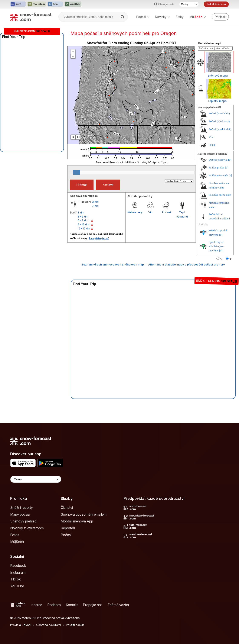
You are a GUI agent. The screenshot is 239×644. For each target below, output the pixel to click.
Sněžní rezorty (22, 508)
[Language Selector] (36, 479)
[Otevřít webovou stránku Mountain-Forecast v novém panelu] (37, 4)
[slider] (77, 172)
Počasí (143, 17)
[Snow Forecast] (31, 17)
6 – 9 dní (83, 220)
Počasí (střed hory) (219, 121)
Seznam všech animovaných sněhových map (113, 264)
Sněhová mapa (218, 75)
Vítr (150, 212)
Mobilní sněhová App (77, 521)
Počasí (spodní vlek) (220, 129)
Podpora (54, 605)
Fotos (15, 535)
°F (230, 259)
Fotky (180, 17)
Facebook (18, 566)
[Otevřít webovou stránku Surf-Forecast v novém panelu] (18, 4)
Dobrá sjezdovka (218, 160)
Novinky (163, 17)
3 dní (95, 202)
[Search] (123, 17)
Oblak (212, 145)
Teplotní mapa (217, 101)
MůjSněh (17, 542)
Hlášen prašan (217, 168)
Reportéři (68, 528)
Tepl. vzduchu (182, 214)
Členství (67, 508)
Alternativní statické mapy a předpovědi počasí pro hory (187, 264)
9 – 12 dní (83, 224)
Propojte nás (93, 605)
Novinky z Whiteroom (27, 528)
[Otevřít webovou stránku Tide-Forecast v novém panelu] (55, 4)
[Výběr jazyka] (189, 4)
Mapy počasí (20, 514)
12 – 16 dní (84, 228)
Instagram (18, 572)
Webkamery (135, 212)
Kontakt (72, 605)
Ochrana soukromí (49, 625)
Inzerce (36, 605)
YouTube (17, 586)
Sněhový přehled (23, 521)
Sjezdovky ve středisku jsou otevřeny (216, 246)
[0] (230, 160)
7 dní (95, 206)
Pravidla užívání (21, 625)
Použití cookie (75, 625)
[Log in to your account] (220, 17)
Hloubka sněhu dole (220, 195)
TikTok (15, 579)
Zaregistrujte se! (99, 238)
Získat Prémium (216, 4)
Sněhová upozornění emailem (84, 514)
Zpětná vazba (118, 605)
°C (221, 259)
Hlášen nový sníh (218, 175)
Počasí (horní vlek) (219, 113)
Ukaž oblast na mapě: (210, 43)
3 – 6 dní (83, 216)
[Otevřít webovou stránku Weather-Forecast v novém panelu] (73, 4)
